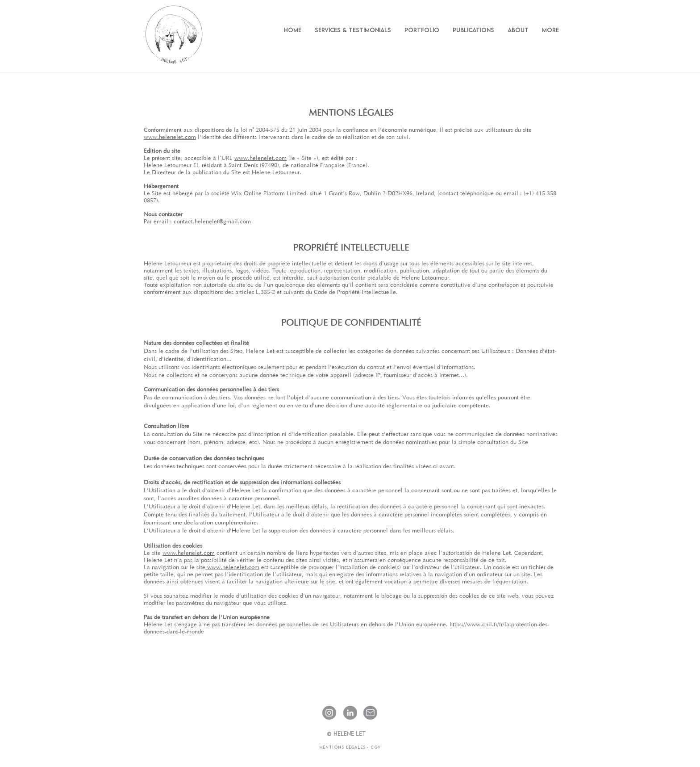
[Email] (370, 713)
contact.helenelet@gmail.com (212, 222)
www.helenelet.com (170, 138)
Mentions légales (343, 747)
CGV (375, 747)
